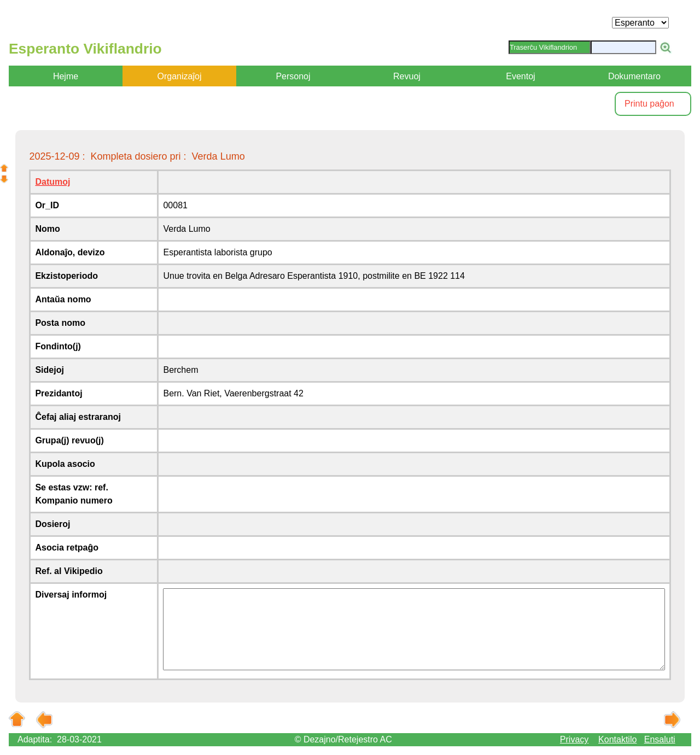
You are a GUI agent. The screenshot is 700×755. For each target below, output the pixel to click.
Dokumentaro (634, 76)
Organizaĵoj (180, 76)
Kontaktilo (617, 739)
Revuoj (407, 76)
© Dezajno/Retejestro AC (343, 739)
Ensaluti (660, 739)
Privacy (574, 739)
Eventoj (520, 76)
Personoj (293, 76)
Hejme (66, 76)
